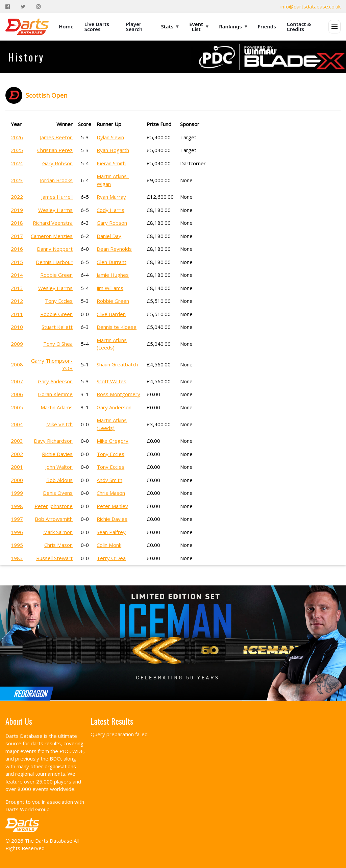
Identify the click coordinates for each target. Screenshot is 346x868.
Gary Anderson (55, 381)
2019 (17, 210)
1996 (17, 532)
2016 (17, 249)
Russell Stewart (54, 558)
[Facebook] (8, 7)
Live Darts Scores (97, 27)
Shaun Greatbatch (117, 364)
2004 (17, 424)
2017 (17, 236)
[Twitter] (23, 7)
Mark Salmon (58, 532)
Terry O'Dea (111, 558)
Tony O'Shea (58, 344)
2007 (17, 381)
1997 (17, 519)
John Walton (59, 467)
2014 (17, 275)
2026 (17, 137)
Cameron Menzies (52, 236)
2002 (17, 454)
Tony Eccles (59, 301)
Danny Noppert (55, 249)
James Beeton (56, 137)
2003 (17, 441)
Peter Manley (112, 506)
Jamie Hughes (113, 275)
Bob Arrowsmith (54, 519)
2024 (17, 163)
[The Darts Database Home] (27, 27)
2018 (17, 223)
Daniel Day (109, 236)
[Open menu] (335, 27)
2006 (17, 394)
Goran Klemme (55, 394)
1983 (17, 558)
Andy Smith (109, 480)
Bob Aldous (59, 480)
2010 (17, 327)
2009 (17, 344)
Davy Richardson (53, 441)
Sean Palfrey (111, 532)
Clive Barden (111, 314)
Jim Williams (110, 288)
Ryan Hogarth (113, 150)
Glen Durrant (112, 262)
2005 (17, 407)
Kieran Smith (111, 163)
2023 (17, 180)
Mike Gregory (113, 441)
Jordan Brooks (56, 180)
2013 (17, 288)
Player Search (134, 27)
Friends (267, 26)
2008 (17, 364)
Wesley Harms (55, 210)
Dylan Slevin (110, 137)
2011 (17, 314)
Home (66, 26)
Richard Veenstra (53, 223)
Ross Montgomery (118, 394)
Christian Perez (55, 150)
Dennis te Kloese (117, 327)
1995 (17, 545)
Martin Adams (57, 407)
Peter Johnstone (54, 506)
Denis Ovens (58, 493)
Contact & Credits (299, 27)
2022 (17, 197)
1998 (17, 506)
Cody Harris (110, 210)
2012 (17, 301)
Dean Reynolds (114, 249)
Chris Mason (111, 493)
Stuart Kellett (57, 327)
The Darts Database (48, 841)
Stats (170, 26)
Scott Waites (112, 381)
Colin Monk (109, 545)
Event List (199, 27)
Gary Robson (57, 163)
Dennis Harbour (54, 262)
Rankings (233, 26)
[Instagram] (38, 7)
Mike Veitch (59, 424)
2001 (17, 467)
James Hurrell (57, 197)
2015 (17, 262)
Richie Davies (57, 454)
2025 (17, 150)
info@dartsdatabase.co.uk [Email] (311, 6)
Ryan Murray (111, 197)
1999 (17, 493)
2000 (17, 480)
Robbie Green (56, 275)
